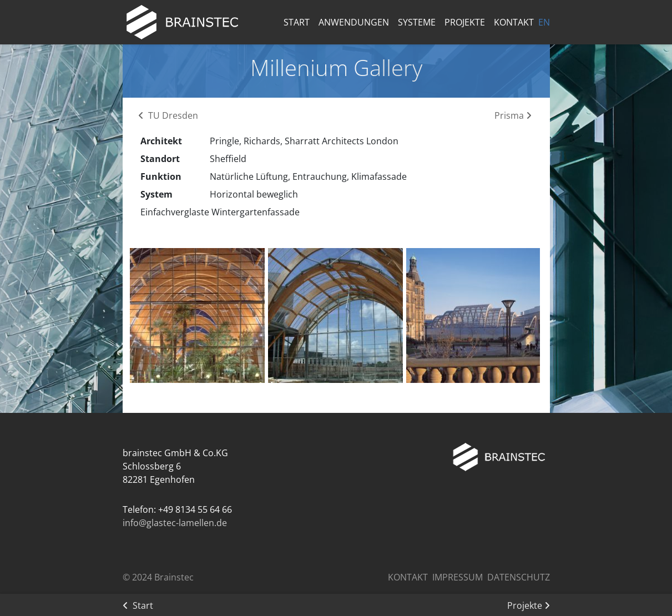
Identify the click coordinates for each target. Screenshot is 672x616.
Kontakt (514, 22)
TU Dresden (168, 115)
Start (297, 22)
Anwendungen (354, 22)
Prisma (513, 115)
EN (544, 22)
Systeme (417, 22)
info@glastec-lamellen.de (175, 523)
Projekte (465, 22)
